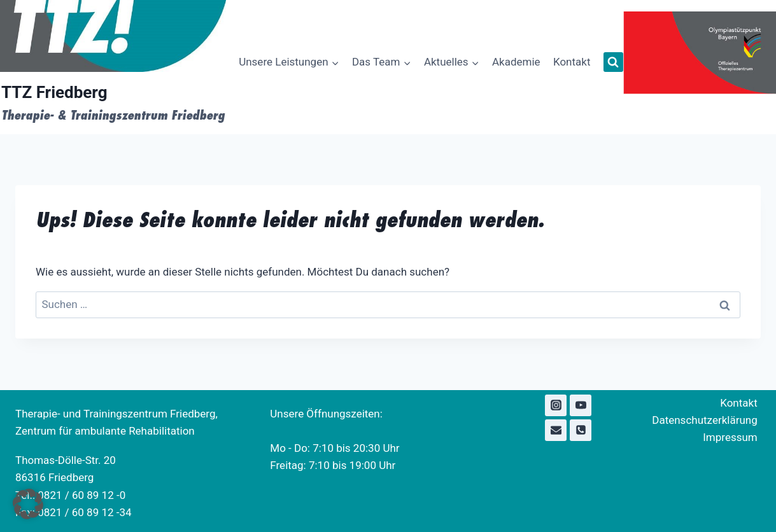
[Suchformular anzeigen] (613, 62)
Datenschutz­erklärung (704, 420)
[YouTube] (581, 405)
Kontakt (572, 62)
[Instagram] (556, 405)
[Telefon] (581, 430)
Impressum (730, 437)
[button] (28, 504)
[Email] (556, 430)
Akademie (516, 62)
